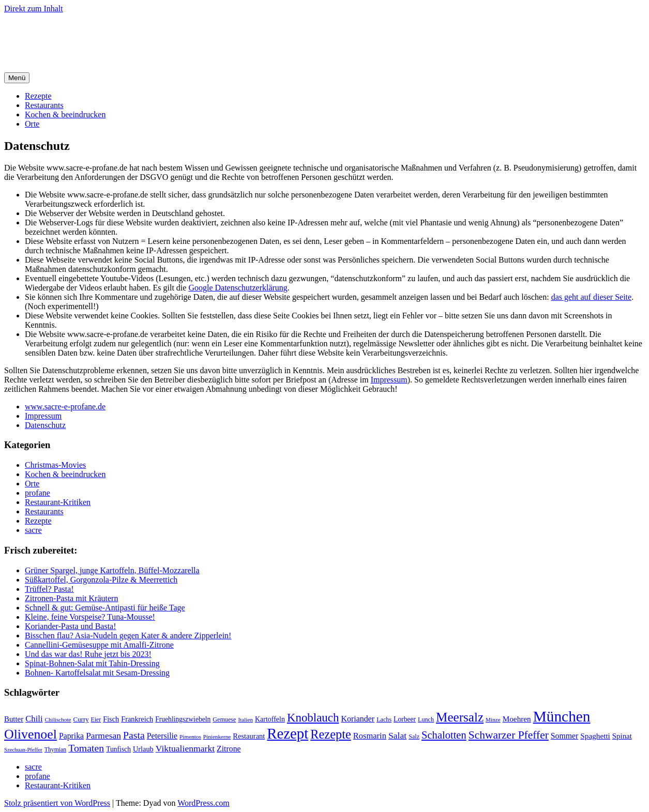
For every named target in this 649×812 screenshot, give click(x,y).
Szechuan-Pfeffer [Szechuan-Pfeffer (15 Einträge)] (23, 750)
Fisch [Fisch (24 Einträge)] (111, 719)
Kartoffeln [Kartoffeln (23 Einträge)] (270, 719)
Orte (32, 124)
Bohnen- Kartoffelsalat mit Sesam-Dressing (97, 673)
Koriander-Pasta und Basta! (71, 626)
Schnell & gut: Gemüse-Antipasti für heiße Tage (105, 608)
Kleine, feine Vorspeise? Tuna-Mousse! (90, 617)
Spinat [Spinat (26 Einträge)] (622, 736)
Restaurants (44, 105)
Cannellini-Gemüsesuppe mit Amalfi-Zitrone (99, 645)
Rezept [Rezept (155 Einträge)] (288, 733)
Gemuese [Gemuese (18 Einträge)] (224, 719)
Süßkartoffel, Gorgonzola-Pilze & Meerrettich (101, 580)
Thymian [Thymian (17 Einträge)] (55, 750)
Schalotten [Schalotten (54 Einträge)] (444, 735)
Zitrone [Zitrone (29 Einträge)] (229, 749)
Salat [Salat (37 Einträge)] (397, 736)
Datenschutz (45, 425)
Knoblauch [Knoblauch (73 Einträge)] (313, 718)
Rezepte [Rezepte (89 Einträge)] (331, 734)
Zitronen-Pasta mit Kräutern (71, 598)
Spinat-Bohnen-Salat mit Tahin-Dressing (92, 663)
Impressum (389, 380)
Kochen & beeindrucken (65, 114)
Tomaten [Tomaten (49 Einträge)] (86, 748)
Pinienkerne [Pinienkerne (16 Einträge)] (217, 737)
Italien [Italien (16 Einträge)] (245, 719)
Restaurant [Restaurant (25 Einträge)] (249, 736)
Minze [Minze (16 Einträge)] (493, 719)
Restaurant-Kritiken (58, 502)
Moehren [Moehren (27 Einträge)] (517, 719)
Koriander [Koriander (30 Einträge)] (358, 719)
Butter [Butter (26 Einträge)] (14, 719)
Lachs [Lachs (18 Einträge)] (384, 719)
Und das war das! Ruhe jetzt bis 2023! (88, 654)
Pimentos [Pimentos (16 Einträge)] (190, 737)
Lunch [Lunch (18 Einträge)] (426, 719)
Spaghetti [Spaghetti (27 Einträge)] (595, 736)
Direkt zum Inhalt (34, 9)
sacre (33, 530)
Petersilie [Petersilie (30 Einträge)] (162, 736)
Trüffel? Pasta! (49, 589)
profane (37, 493)
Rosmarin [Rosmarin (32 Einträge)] (370, 736)
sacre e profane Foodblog (93, 34)
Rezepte (38, 96)
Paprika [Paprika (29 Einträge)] (71, 736)
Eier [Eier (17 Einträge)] (96, 720)
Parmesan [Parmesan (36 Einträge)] (103, 736)
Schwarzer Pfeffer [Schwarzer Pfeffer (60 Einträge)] (509, 735)
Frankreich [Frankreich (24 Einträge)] (137, 719)
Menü (17, 78)
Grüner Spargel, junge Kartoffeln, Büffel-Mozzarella (112, 570)
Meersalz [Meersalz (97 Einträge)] (460, 717)
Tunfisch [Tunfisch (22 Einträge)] (118, 749)
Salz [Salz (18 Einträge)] (414, 737)
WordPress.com (203, 803)
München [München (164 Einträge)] (562, 716)
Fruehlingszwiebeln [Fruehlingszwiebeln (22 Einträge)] (183, 719)
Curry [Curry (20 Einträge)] (81, 719)
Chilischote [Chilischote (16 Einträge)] (58, 719)
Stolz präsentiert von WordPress (57, 803)
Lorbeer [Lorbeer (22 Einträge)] (405, 719)
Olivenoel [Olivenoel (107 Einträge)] (31, 734)
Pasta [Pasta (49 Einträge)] (134, 735)
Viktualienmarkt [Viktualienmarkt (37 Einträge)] (185, 748)
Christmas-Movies (55, 465)
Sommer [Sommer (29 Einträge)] (564, 736)
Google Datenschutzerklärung (238, 288)
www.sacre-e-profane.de (65, 407)
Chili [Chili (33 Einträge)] (34, 719)
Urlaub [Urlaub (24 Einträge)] (143, 749)
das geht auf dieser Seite (592, 297)
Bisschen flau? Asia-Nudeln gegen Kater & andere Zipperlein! (128, 635)
